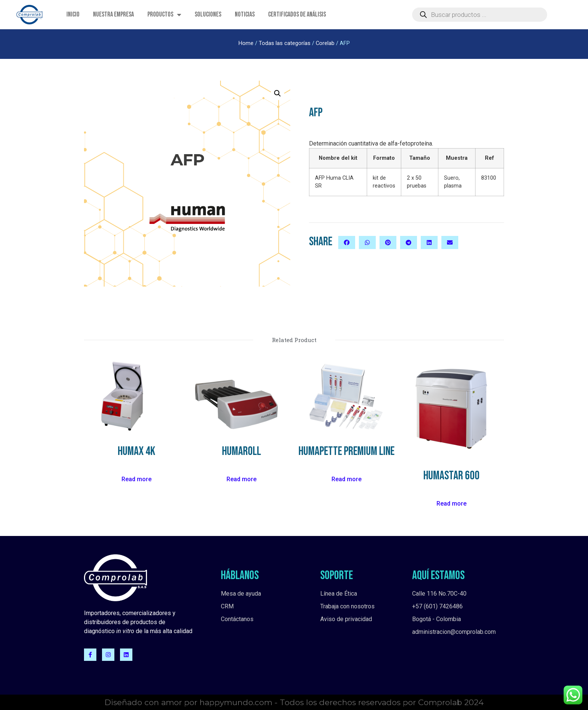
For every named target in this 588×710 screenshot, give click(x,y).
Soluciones (208, 14)
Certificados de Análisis (297, 14)
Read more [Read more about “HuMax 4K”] (136, 479)
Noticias (245, 14)
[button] (347, 242)
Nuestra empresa (113, 14)
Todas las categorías (285, 43)
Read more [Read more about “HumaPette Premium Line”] (346, 479)
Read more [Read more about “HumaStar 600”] (451, 504)
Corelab (325, 43)
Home (246, 43)
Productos (164, 15)
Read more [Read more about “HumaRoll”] (241, 479)
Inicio (73, 14)
